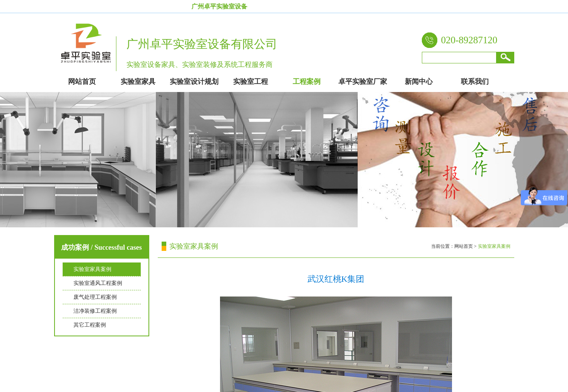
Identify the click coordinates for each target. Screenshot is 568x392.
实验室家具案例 (92, 269)
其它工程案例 (90, 325)
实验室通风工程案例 (98, 283)
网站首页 (464, 246)
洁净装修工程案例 (95, 311)
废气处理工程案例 (95, 297)
